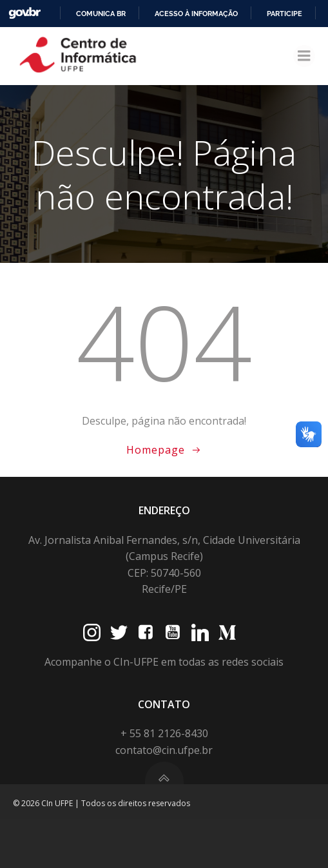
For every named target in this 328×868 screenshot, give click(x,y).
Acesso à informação (196, 14)
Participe (285, 14)
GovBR (24, 13)
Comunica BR (101, 14)
